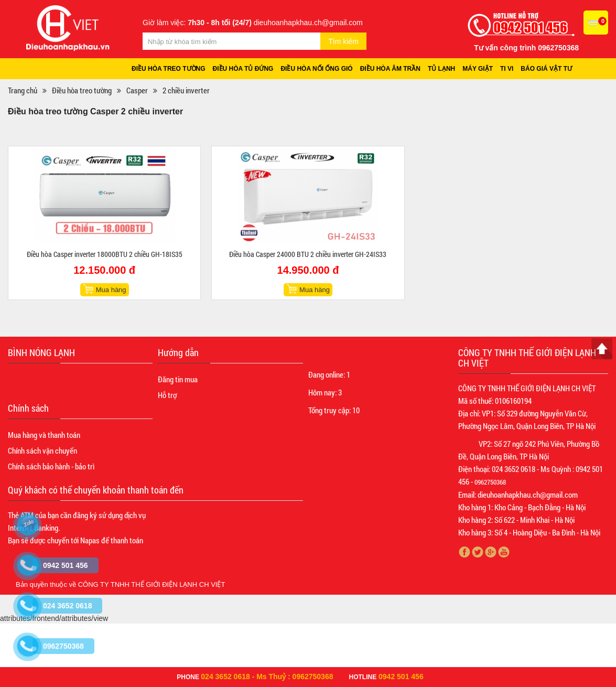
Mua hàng (111, 290)
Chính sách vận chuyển (42, 451)
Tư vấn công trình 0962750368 (526, 48)
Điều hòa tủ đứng (244, 69)
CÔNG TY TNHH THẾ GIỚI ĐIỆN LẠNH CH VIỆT (152, 585)
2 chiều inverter (186, 91)
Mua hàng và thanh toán (44, 435)
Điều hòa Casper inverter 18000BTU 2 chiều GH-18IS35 (105, 255)
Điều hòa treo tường (169, 69)
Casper (137, 91)
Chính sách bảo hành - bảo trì (51, 467)
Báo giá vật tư (549, 69)
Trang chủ (23, 91)
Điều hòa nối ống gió (318, 69)
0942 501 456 (401, 677)
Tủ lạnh (443, 69)
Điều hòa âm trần (392, 69)
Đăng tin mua (178, 380)
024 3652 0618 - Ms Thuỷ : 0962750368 (267, 677)
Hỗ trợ (167, 395)
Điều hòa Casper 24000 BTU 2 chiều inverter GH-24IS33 (308, 255)
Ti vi (509, 69)
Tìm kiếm (343, 41)
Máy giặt (480, 69)
